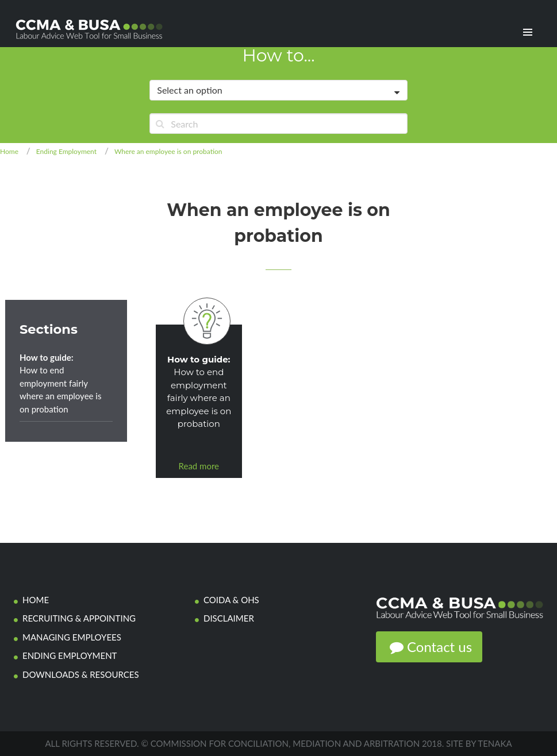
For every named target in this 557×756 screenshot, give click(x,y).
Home (9, 151)
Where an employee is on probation (168, 151)
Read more (199, 466)
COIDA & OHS (231, 600)
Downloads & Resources (81, 674)
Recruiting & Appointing (79, 618)
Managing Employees (72, 637)
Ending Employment (66, 151)
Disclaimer (229, 618)
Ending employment (70, 655)
